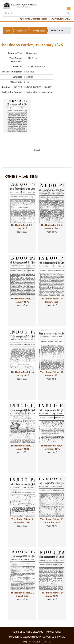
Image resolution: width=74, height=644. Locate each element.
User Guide (35, 642)
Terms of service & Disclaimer (29, 632)
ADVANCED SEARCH (61, 19)
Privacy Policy (54, 632)
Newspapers (39, 31)
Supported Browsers (54, 637)
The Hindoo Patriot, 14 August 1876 (52, 594)
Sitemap (47, 642)
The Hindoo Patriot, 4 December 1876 (22, 521)
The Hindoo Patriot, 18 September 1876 (52, 521)
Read (37, 150)
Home (7, 31)
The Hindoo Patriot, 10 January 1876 (22, 374)
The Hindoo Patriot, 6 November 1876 (52, 447)
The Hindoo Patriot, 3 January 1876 (52, 227)
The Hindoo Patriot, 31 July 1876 (22, 227)
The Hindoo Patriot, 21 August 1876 (22, 594)
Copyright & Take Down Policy (25, 637)
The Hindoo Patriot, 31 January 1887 (52, 374)
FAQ (25, 642)
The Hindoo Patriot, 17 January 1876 (52, 300)
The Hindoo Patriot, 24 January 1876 (22, 300)
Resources (22, 31)
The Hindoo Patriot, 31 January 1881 (22, 447)
